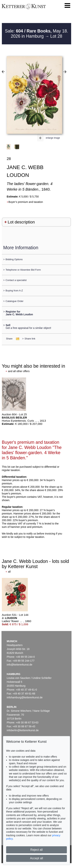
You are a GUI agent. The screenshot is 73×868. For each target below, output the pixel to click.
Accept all (36, 858)
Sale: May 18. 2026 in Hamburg (37, 34)
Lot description (21, 222)
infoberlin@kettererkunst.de (23, 730)
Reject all (36, 850)
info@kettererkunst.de (19, 665)
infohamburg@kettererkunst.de (25, 697)
